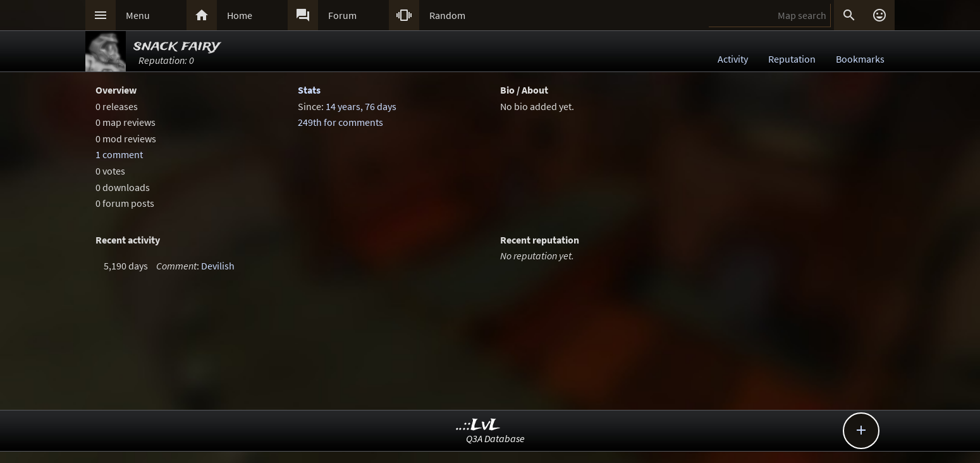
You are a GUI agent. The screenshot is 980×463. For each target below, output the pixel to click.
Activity (733, 59)
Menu (138, 15)
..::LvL (478, 425)
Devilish (218, 266)
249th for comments (340, 122)
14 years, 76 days (361, 106)
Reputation (792, 59)
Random (447, 15)
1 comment (119, 154)
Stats (309, 90)
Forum (342, 15)
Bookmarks (860, 59)
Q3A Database (495, 438)
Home (240, 15)
